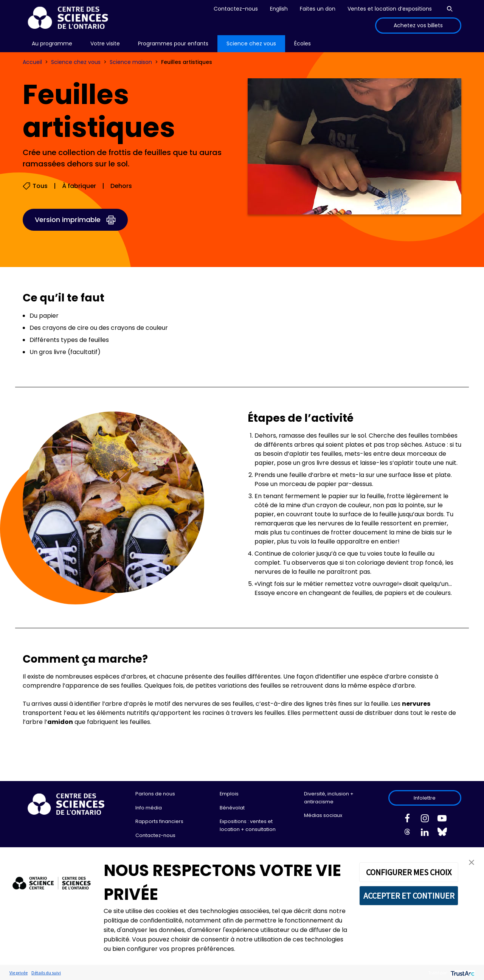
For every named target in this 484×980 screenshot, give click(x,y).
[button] (472, 862)
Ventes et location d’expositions (390, 9)
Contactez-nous (236, 9)
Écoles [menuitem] (302, 43)
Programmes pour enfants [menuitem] (173, 43)
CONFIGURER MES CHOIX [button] (409, 872)
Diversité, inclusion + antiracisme (329, 798)
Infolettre (425, 798)
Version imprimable (68, 220)
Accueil (32, 62)
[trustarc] (462, 973)
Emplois (229, 794)
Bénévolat (232, 808)
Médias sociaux (323, 815)
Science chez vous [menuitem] (251, 43)
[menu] (52, 44)
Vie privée (19, 973)
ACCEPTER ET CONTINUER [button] (409, 896)
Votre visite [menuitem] (105, 43)
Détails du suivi (46, 973)
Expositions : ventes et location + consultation (248, 825)
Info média (149, 808)
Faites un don (318, 9)
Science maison (131, 62)
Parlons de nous (155, 794)
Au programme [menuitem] (52, 43)
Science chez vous (76, 62)
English (279, 9)
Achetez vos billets (418, 25)
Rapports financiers (159, 821)
